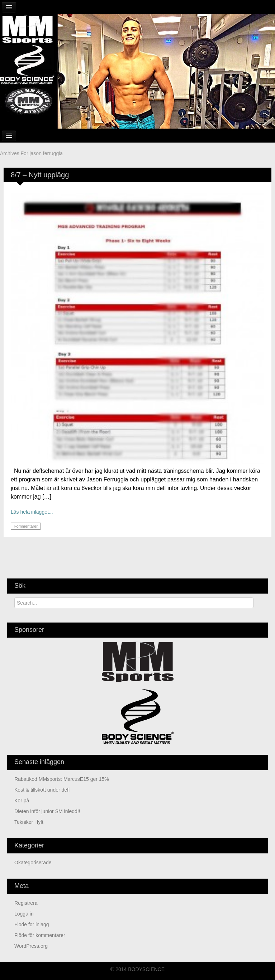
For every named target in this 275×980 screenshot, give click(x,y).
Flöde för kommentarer (40, 935)
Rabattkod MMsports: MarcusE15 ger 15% (62, 779)
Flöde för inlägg (32, 924)
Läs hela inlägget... (32, 512)
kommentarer (25, 526)
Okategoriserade (33, 863)
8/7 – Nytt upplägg (40, 175)
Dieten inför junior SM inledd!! (47, 811)
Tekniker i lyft (29, 822)
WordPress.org (31, 946)
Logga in (24, 914)
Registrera (26, 903)
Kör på (22, 801)
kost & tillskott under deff (42, 790)
